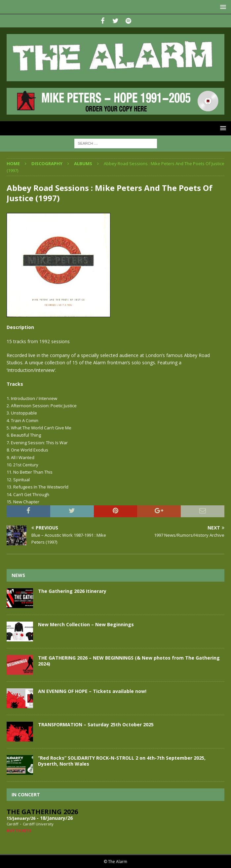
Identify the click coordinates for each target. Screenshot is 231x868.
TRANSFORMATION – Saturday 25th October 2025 (96, 724)
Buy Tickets (19, 831)
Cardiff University (38, 824)
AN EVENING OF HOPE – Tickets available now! (92, 691)
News (18, 575)
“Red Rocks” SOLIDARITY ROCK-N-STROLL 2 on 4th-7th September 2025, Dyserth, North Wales (122, 761)
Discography (47, 163)
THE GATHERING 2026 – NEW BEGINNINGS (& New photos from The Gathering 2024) (129, 661)
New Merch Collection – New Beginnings (86, 624)
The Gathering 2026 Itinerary (72, 591)
